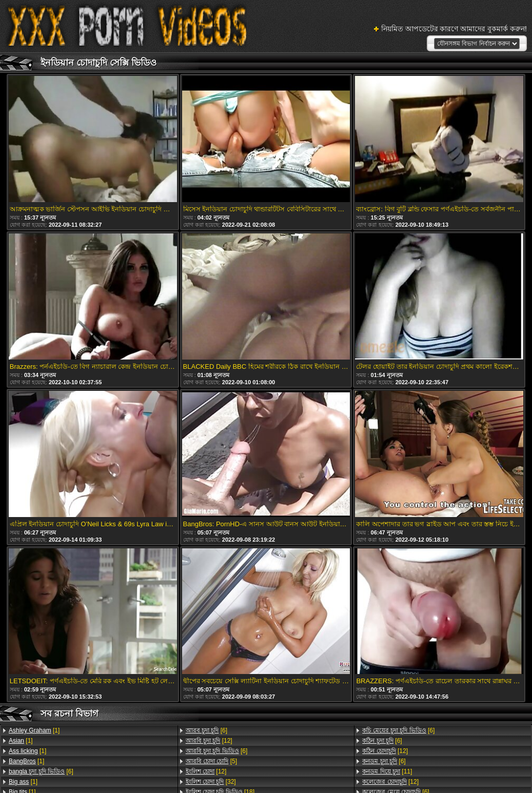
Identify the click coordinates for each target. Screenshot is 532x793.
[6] (41, 771)
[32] (211, 782)
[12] (209, 741)
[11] (387, 771)
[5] (211, 761)
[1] (34, 730)
